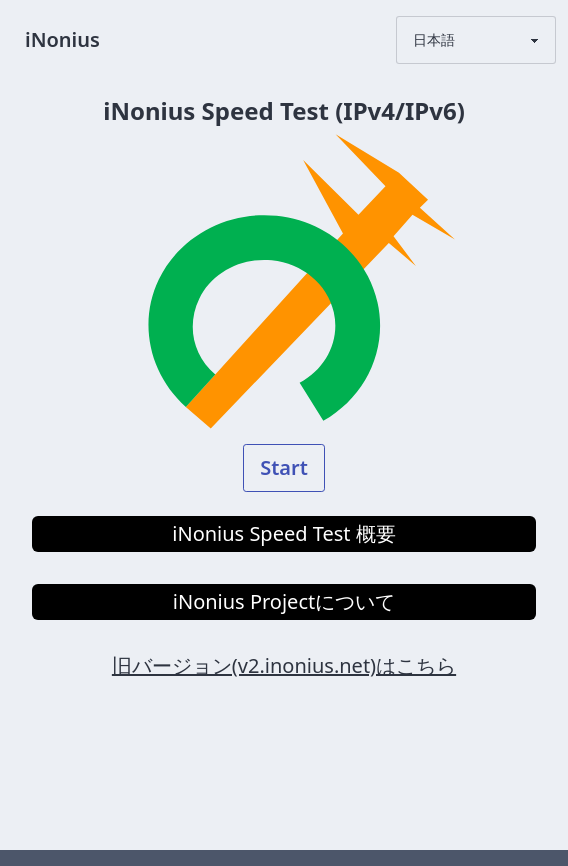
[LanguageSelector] (476, 40)
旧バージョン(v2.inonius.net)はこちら (284, 665)
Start (284, 467)
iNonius (62, 39)
